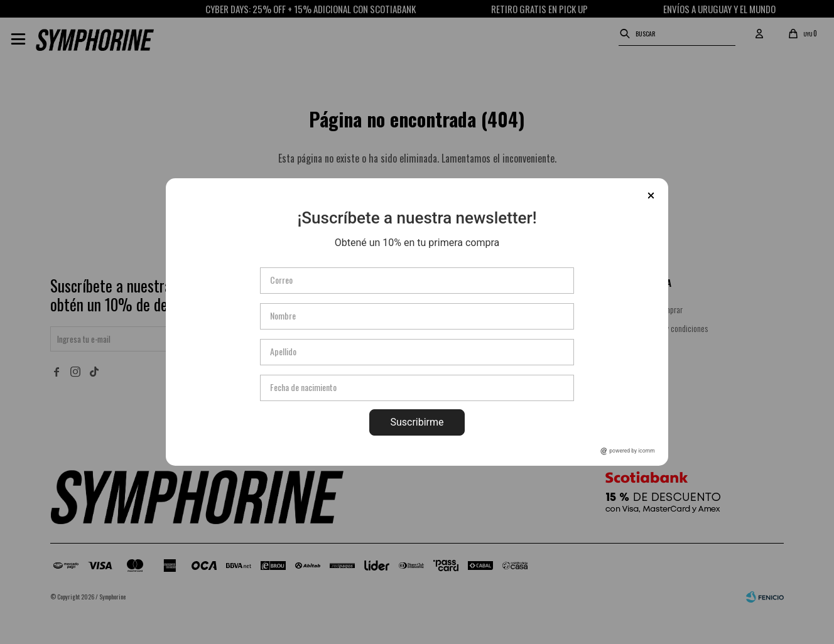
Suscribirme (417, 422)
